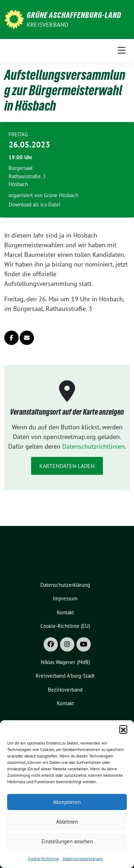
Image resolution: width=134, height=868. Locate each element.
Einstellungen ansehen (67, 841)
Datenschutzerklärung (83, 859)
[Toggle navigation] (121, 50)
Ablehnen (67, 822)
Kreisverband (48, 25)
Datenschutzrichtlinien (93, 446)
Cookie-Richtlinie (43, 859)
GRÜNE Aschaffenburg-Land (74, 15)
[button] (123, 729)
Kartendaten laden (67, 466)
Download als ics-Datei (34, 204)
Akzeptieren (67, 802)
